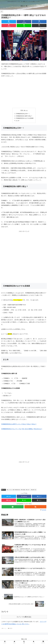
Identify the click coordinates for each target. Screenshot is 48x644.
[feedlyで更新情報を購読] (13, 507)
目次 (22, 110)
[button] (39, 26)
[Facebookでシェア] (24, 22)
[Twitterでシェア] (9, 22)
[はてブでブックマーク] (39, 22)
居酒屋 (23, 490)
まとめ (18, 121)
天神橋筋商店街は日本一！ (23, 114)
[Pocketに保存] (9, 26)
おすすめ (9, 490)
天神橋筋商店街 (17, 490)
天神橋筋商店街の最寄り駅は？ (24, 116)
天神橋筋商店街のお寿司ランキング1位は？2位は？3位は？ (19, 424)
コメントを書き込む (24, 618)
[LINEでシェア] (24, 26)
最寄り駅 (34, 490)
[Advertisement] (14, 94)
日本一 (28, 490)
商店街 (4, 490)
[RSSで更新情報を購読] (35, 507)
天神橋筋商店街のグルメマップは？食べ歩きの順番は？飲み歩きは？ (22, 429)
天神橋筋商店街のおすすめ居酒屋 (25, 118)
